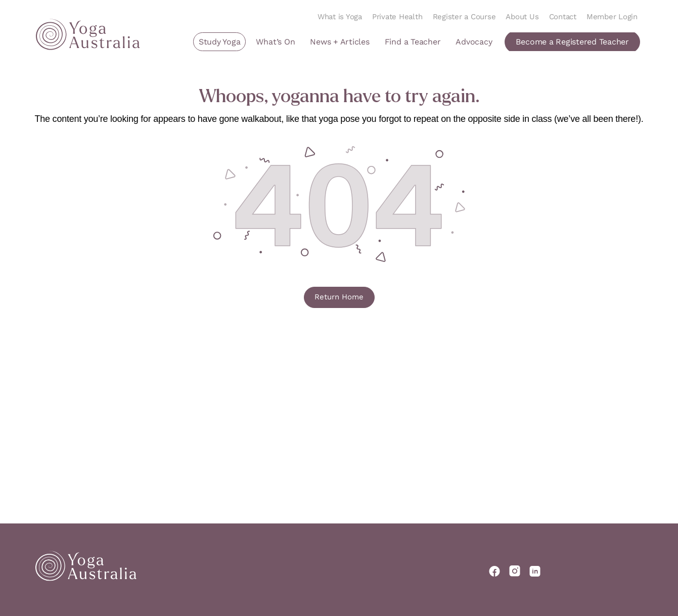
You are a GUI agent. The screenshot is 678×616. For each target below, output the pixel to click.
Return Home (339, 297)
